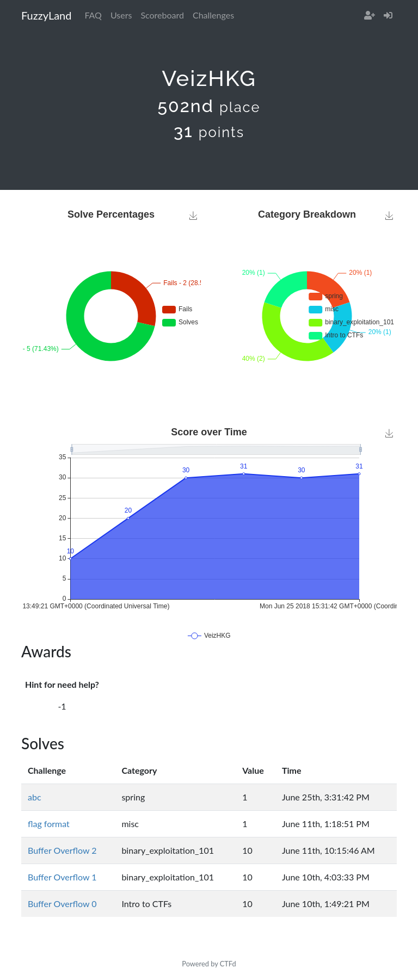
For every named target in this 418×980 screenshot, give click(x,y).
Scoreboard (162, 15)
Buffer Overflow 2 (62, 850)
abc (35, 797)
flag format (49, 824)
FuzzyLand (46, 15)
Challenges (213, 15)
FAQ (93, 15)
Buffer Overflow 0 (62, 904)
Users (121, 15)
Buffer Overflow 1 (62, 877)
